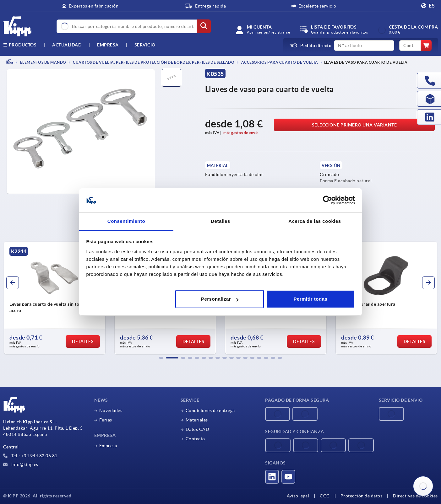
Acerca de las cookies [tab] (315, 221)
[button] (161, 358)
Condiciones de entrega (210, 410)
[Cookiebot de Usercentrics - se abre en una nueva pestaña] (327, 201)
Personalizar (220, 299)
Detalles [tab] (220, 221)
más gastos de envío (241, 133)
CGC (325, 496)
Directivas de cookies (415, 496)
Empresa (108, 45)
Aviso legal (298, 496)
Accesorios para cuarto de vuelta (279, 62)
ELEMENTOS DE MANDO (43, 62)
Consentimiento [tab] (126, 221)
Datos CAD (198, 429)
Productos (20, 45)
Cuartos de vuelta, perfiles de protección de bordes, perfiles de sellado (153, 62)
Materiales (197, 420)
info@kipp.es (21, 464)
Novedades (111, 410)
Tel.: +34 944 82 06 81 (30, 456)
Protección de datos (362, 496)
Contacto (195, 439)
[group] (55, 298)
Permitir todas (310, 299)
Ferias (106, 420)
